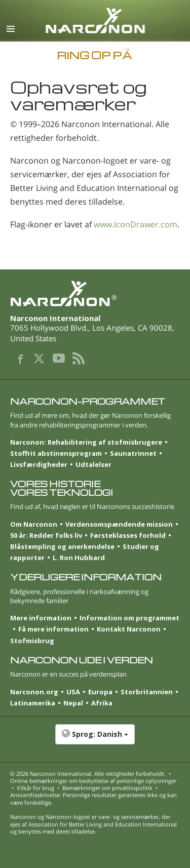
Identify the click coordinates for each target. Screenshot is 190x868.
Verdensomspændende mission (119, 524)
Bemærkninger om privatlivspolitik (107, 788)
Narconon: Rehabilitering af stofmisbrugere (86, 442)
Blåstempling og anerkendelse (62, 546)
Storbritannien (147, 692)
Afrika (102, 703)
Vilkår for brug (35, 788)
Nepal (73, 703)
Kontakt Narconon (129, 629)
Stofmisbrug (32, 641)
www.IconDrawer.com (136, 224)
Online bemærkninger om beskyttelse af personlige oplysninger (93, 781)
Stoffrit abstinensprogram (56, 453)
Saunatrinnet (133, 453)
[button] (95, 739)
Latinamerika (33, 703)
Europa (100, 692)
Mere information (41, 618)
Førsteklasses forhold (128, 535)
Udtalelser (93, 464)
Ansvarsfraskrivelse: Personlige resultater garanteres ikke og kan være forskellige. (93, 798)
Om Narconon (34, 524)
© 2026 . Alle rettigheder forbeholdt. (88, 774)
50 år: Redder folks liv (46, 535)
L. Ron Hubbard (79, 558)
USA (73, 692)
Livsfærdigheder (39, 464)
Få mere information (53, 629)
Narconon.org (34, 692)
